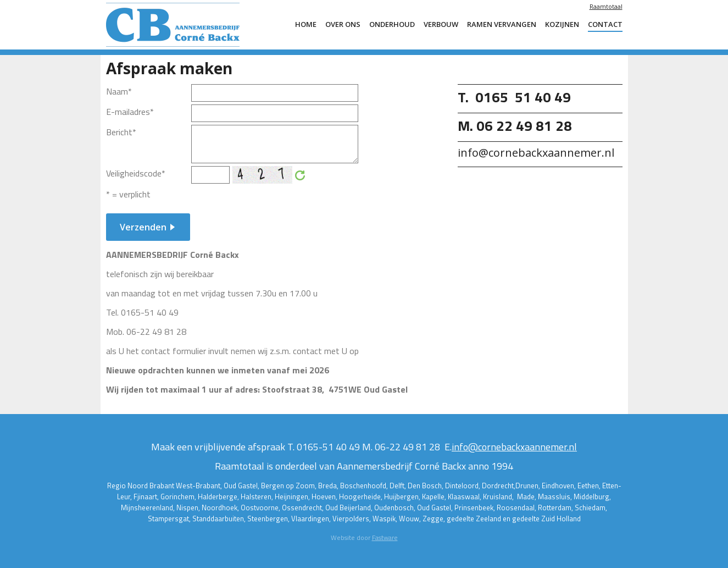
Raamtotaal (606, 6)
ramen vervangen (502, 24)
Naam (119, 91)
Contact (605, 24)
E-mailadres (130, 112)
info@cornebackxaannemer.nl (514, 447)
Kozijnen (562, 24)
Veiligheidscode (136, 173)
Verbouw (441, 24)
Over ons (343, 24)
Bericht (121, 132)
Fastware (385, 537)
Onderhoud (392, 24)
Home (306, 24)
